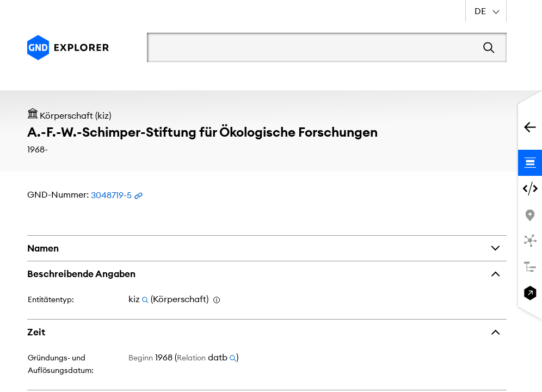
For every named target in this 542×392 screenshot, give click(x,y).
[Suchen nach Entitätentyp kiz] (145, 299)
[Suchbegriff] (311, 47)
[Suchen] (489, 47)
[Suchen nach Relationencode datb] (233, 357)
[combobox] (486, 11)
